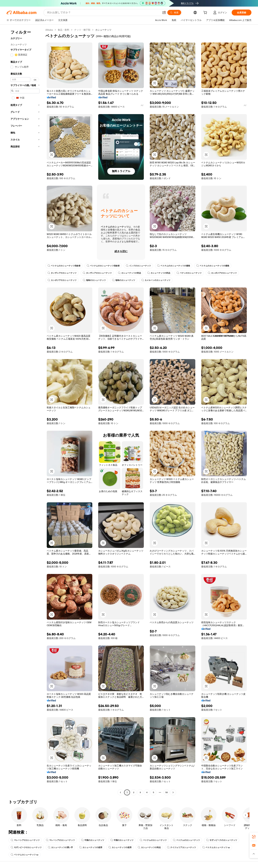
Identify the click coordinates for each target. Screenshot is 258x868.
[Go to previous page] (120, 792)
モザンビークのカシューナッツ (222, 840)
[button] (164, 13)
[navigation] (25, 412)
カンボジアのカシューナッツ (222, 273)
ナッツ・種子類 (82, 30)
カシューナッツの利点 (129, 273)
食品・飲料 (64, 30)
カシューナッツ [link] (103, 30)
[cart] (206, 13)
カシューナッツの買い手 (60, 847)
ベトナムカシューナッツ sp (216, 847)
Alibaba (49, 30)
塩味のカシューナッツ (94, 280)
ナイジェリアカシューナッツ (181, 847)
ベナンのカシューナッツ (189, 273)
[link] (254, 837)
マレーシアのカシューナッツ (25, 840)
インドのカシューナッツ (138, 266)
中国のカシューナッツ (93, 840)
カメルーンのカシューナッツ (156, 280)
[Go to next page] (173, 792)
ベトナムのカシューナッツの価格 (174, 266)
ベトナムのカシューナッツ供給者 (64, 266)
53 (167, 792)
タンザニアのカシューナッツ (62, 273)
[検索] (174, 13)
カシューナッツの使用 (91, 847)
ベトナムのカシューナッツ (153, 840)
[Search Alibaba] (103, 13)
